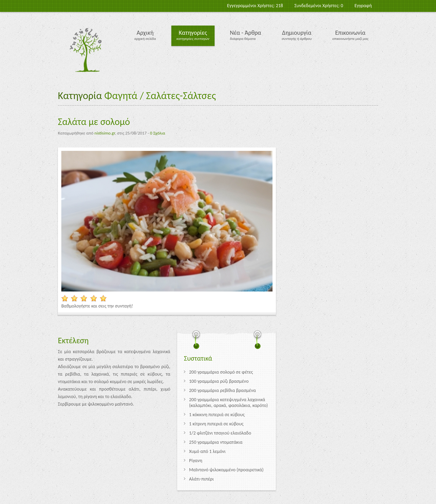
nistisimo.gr (105, 133)
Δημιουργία (297, 33)
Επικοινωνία (350, 33)
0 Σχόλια (157, 133)
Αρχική (145, 33)
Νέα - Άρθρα (246, 33)
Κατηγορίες (193, 33)
